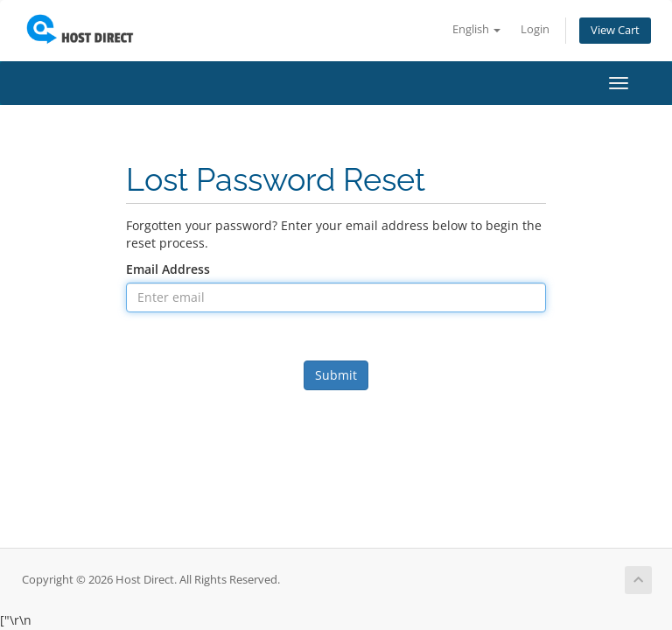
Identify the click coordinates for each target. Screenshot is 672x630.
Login (535, 29)
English (476, 29)
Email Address (168, 269)
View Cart (615, 30)
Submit (336, 375)
